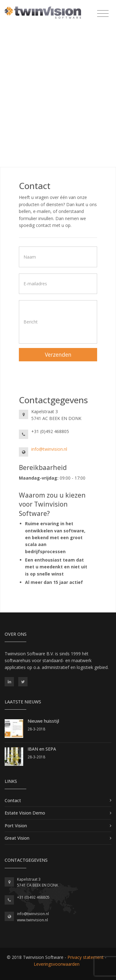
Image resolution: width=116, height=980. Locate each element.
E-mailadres (35, 284)
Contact (13, 800)
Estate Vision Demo (25, 813)
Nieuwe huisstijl (43, 721)
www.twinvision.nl (32, 920)
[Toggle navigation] (103, 14)
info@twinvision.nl (49, 449)
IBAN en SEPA (42, 749)
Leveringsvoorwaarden (57, 964)
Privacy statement (86, 957)
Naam (30, 257)
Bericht (31, 322)
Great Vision (17, 838)
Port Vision (16, 826)
